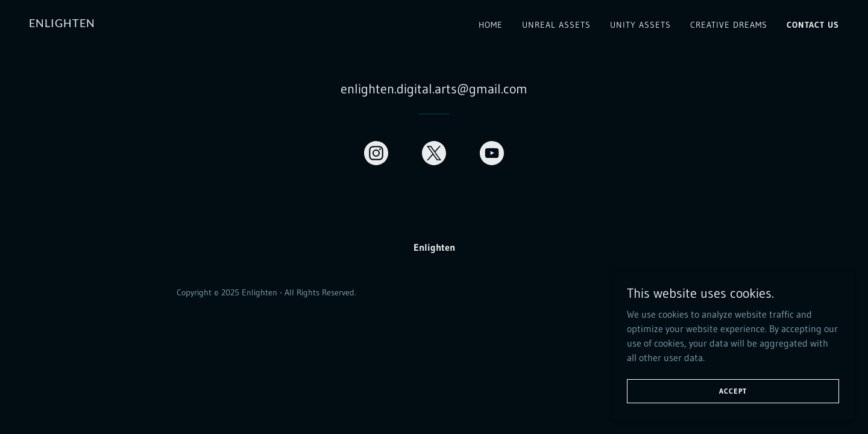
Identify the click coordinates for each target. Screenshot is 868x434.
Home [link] (491, 25)
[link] (62, 24)
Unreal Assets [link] (556, 25)
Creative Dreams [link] (729, 25)
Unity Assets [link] (640, 25)
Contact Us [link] (813, 25)
